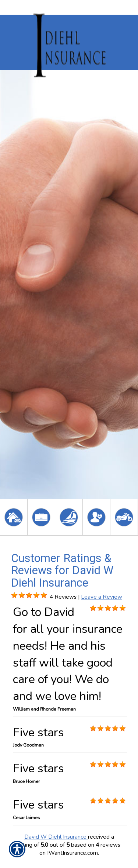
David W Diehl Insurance (56, 837)
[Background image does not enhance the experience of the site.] (14, 595)
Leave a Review (102, 597)
